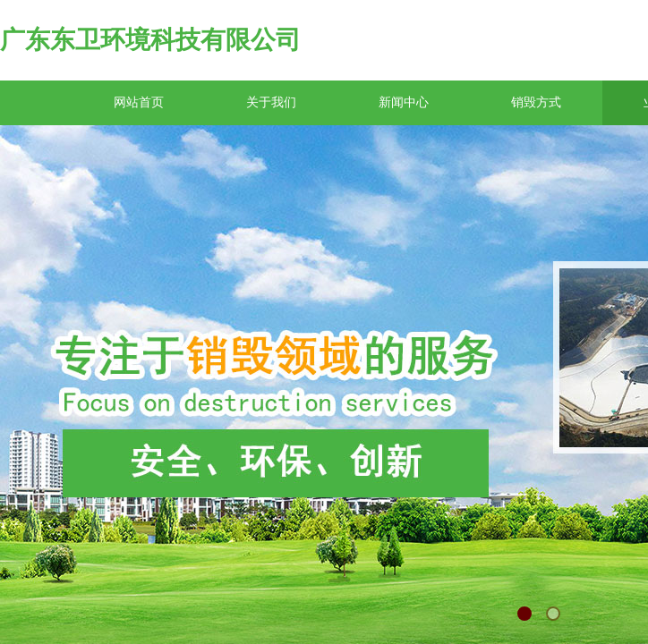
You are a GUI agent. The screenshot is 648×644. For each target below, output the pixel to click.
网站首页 (139, 102)
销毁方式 (536, 102)
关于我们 (271, 102)
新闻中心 (404, 102)
